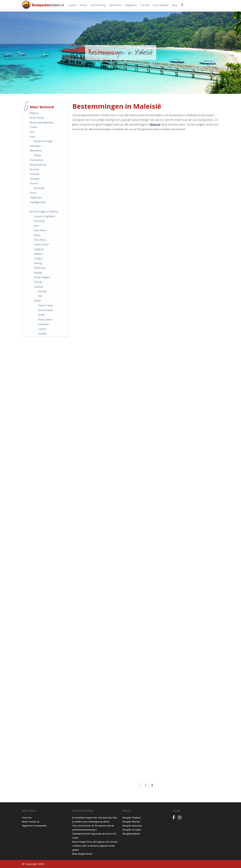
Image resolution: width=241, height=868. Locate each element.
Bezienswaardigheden (42, 122)
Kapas (37, 235)
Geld (32, 136)
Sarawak (38, 287)
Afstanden (39, 188)
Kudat (41, 315)
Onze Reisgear (161, 5)
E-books (145, 5)
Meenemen (115, 5)
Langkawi (39, 249)
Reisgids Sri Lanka (132, 830)
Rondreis (35, 169)
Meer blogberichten (82, 854)
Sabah (37, 301)
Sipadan (43, 334)
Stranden (35, 179)
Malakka (38, 254)
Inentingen (35, 146)
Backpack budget (43, 141)
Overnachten (37, 160)
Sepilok (42, 329)
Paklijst (38, 155)
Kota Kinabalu (46, 310)
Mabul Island (45, 319)
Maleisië (34, 113)
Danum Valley (45, 305)
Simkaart (35, 174)
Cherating (39, 221)
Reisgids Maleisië (131, 834)
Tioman (38, 282)
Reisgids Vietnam (131, 822)
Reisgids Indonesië (132, 826)
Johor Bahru (40, 230)
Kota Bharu (40, 240)
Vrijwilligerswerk (38, 202)
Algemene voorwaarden (34, 826)
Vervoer (34, 183)
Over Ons (27, 818)
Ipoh (36, 226)
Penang (38, 263)
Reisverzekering (38, 165)
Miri (40, 296)
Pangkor (38, 258)
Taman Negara (42, 277)
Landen (72, 5)
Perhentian (40, 268)
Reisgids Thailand (132, 818)
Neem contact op (31, 822)
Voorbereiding (98, 5)
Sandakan (44, 324)
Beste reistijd (37, 118)
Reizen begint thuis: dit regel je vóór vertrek (95, 842)
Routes (84, 5)
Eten (32, 132)
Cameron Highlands (45, 216)
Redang (38, 273)
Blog (174, 5)
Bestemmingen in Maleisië (44, 212)
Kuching (42, 291)
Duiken (33, 127)
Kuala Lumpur (41, 244)
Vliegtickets (131, 5)
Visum (33, 193)
